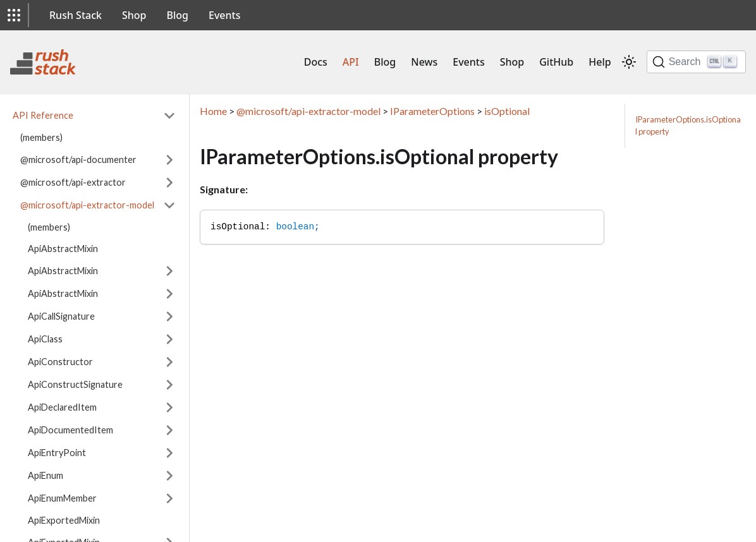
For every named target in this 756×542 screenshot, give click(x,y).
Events (224, 15)
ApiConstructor (60, 362)
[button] (14, 15)
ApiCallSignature (61, 316)
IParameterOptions (432, 111)
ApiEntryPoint (57, 453)
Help (600, 62)
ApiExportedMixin (64, 520)
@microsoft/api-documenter (78, 160)
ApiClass (45, 339)
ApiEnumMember (62, 498)
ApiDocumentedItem (70, 430)
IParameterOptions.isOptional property (688, 125)
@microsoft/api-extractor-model (87, 205)
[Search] (696, 62)
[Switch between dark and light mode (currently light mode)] (629, 62)
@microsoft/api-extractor (73, 182)
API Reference (43, 115)
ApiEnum (46, 475)
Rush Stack (76, 15)
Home (213, 111)
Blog (178, 15)
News (424, 62)
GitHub (556, 62)
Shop (134, 15)
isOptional (507, 111)
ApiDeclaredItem (62, 407)
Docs (316, 62)
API (351, 62)
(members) (41, 137)
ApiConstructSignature (75, 384)
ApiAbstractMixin (63, 249)
